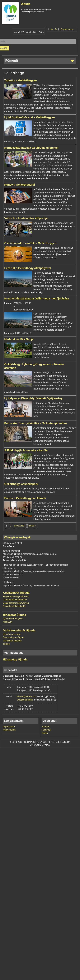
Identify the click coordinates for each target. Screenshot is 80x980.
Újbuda (26, 4)
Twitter (45, 733)
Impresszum (9, 727)
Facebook (46, 730)
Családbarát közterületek (15, 600)
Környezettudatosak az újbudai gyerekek (31, 148)
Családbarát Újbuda (16, 593)
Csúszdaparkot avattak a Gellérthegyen (30, 243)
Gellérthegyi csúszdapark (21, 484)
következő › (20, 526)
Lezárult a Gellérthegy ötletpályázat (28, 268)
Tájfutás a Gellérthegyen (21, 80)
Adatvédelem (9, 730)
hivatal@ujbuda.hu (26, 696)
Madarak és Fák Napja (19, 339)
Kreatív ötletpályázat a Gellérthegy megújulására (37, 298)
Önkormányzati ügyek (13, 637)
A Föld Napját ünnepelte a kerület (26, 450)
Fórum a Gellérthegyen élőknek (25, 498)
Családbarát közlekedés (14, 606)
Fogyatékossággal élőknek (16, 596)
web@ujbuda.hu (25, 700)
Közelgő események (17, 537)
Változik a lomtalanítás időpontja (26, 218)
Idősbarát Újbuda (15, 615)
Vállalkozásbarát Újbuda (19, 630)
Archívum (7, 622)
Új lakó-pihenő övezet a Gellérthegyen (30, 117)
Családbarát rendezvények (16, 603)
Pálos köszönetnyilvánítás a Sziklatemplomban (35, 423)
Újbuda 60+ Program (13, 619)
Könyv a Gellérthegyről (20, 185)
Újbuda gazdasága (12, 634)
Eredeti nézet (67, 29)
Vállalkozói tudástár (12, 641)
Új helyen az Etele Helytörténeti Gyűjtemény (33, 398)
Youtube (46, 727)
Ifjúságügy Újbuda (15, 659)
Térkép (6, 644)
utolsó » (32, 526)
